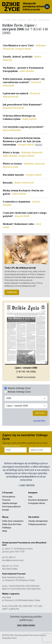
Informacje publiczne (11, 507)
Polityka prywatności (37, 524)
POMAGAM (12, 292)
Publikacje (7, 528)
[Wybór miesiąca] (26, 406)
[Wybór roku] (26, 398)
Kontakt (6, 510)
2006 (29, 20)
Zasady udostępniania (38, 521)
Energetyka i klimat (37, 503)
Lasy (30, 497)
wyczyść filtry (39, 421)
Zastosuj (40, 413)
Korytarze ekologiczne (38, 500)
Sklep (5, 531)
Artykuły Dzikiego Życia (19, 392)
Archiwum (22, 20)
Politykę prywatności (11, 446)
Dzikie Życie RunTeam (12, 524)
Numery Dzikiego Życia (19, 388)
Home (14, 20)
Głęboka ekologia (10, 503)
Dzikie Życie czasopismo (13, 521)
